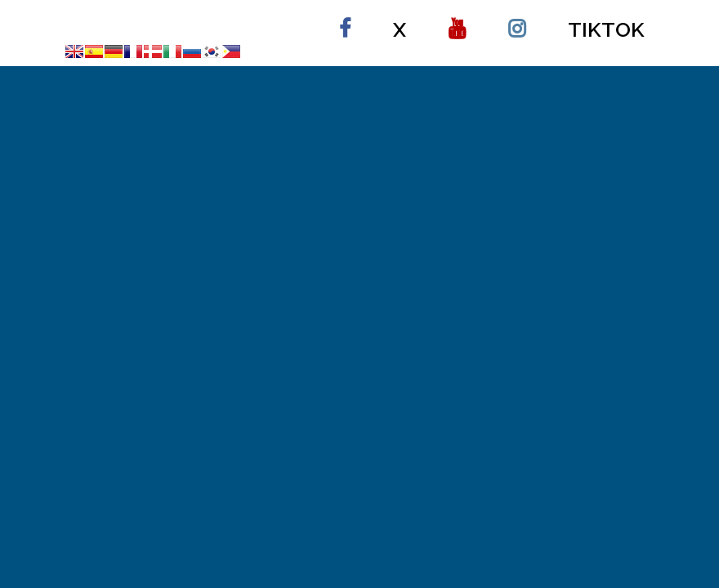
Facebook (345, 21)
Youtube (457, 21)
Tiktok (606, 29)
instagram (517, 21)
